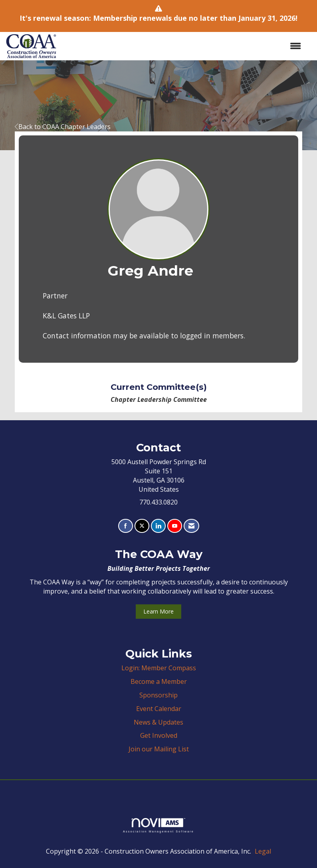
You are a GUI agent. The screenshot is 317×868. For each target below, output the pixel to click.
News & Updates (158, 722)
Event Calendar (159, 709)
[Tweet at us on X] (142, 526)
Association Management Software (158, 825)
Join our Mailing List (159, 749)
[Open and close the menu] (183, 46)
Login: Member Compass (159, 668)
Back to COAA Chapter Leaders (63, 127)
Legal (263, 851)
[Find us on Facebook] (126, 526)
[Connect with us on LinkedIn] (158, 526)
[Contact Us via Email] (191, 526)
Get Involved (159, 735)
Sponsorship (158, 695)
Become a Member (159, 681)
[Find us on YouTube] (175, 526)
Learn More (158, 611)
